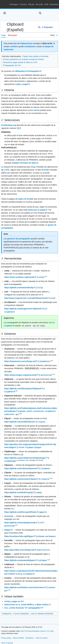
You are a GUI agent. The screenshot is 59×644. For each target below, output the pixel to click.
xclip (40, 287)
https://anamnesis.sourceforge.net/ (20, 360)
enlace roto (24, 458)
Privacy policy (6, 634)
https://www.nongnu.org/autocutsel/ (20, 374)
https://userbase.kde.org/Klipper (19, 533)
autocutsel (46, 374)
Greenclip (9, 513)
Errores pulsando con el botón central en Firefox (24, 59)
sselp (41, 277)
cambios (14, 46)
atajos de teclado (26, 199)
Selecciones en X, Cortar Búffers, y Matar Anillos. (27, 601)
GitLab (31, 4)
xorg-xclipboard (26, 570)
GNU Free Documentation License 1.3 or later (37, 627)
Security (39, 4)
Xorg (33, 167)
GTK (7, 170)
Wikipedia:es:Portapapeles (27, 71)
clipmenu (45, 466)
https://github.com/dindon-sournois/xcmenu (24, 584)
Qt (2, 170)
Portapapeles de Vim (12, 65)
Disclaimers (30, 634)
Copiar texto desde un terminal (35, 56)
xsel (53, 298)
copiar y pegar (22, 84)
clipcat (41, 420)
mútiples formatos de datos (24, 163)
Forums (23, 4)
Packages (14, 4)
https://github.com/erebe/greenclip (20, 520)
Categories (7, 610)
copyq (39, 490)
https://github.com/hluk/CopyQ (18, 490)
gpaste (43, 509)
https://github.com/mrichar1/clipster (21, 477)
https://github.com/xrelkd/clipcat (19, 420)
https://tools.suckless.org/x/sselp (19, 277)
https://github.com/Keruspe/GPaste (20, 509)
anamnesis (45, 360)
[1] (18, 128)
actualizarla (30, 46)
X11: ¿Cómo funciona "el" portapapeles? (23, 604)
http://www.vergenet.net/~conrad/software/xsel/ (26, 298)
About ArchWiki (18, 634)
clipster (45, 477)
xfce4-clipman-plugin (30, 445)
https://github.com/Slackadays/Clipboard (23, 387)
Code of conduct (41, 634)
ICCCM (45, 170)
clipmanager (10, 459)
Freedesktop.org (9, 125)
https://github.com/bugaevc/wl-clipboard (23, 308)
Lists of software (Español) (42, 610)
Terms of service (7, 639)
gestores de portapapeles (19, 239)
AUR (46, 4)
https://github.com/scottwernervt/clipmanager (25, 456)
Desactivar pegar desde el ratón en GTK (20, 62)
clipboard (9, 390)
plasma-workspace (46, 533)
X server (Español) (21, 610)
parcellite (44, 547)
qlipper (43, 557)
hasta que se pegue (37, 210)
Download (54, 4)
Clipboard (24, 43)
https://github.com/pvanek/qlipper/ (20, 557)
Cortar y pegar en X (13, 598)
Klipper (7, 527)
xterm (36, 110)
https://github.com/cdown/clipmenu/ (21, 466)
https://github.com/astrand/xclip (19, 287)
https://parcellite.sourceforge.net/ (19, 547)
